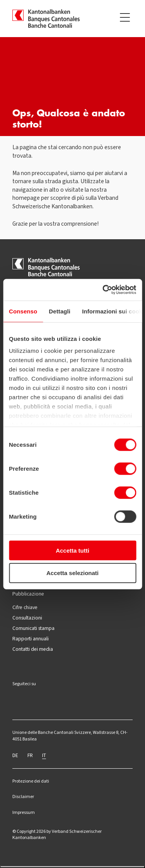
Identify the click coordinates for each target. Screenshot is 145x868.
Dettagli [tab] (60, 311)
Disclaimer (23, 797)
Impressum (24, 812)
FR (30, 755)
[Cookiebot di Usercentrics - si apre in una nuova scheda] (103, 290)
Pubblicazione (28, 594)
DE (15, 755)
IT (44, 755)
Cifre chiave (25, 607)
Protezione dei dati (31, 781)
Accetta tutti (72, 550)
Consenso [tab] (23, 311)
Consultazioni (27, 618)
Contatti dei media (33, 649)
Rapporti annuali (31, 638)
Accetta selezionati (72, 573)
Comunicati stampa (33, 628)
